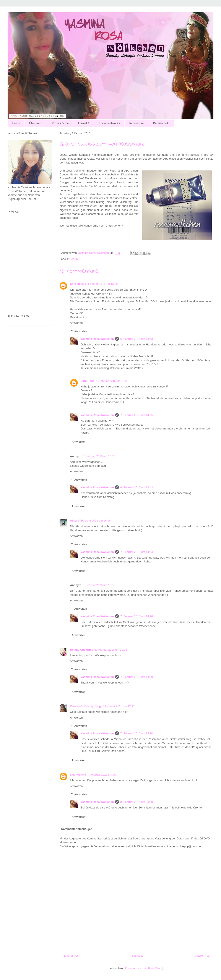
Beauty (74, 259)
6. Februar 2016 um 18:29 (112, 381)
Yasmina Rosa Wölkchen (97, 339)
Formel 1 (84, 123)
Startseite (137, 956)
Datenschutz (161, 123)
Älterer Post (203, 956)
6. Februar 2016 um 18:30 (99, 585)
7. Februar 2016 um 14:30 (136, 733)
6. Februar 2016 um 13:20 (101, 284)
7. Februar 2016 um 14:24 (136, 552)
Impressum (136, 123)
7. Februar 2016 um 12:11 (118, 706)
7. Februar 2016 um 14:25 (136, 415)
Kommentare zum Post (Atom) (144, 968)
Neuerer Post (71, 956)
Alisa (73, 521)
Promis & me (60, 123)
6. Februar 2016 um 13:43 (136, 339)
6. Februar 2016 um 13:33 (99, 456)
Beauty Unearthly (82, 650)
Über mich (36, 123)
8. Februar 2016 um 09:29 (136, 802)
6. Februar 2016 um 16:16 (94, 521)
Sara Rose (77, 284)
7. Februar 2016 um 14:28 (136, 616)
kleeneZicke (78, 775)
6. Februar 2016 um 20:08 (111, 650)
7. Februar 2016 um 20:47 (104, 775)
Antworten (76, 323)
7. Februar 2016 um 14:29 (136, 677)
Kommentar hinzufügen (77, 829)
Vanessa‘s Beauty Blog (85, 706)
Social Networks (109, 123)
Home (16, 123)
